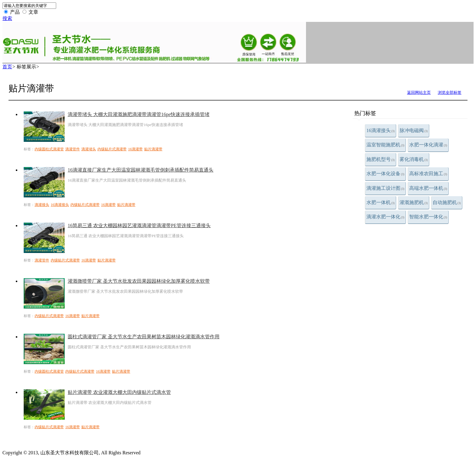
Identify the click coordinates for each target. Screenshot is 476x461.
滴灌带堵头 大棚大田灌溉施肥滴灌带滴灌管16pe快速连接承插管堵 (139, 114)
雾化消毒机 (414, 159)
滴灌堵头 (89, 149)
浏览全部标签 (450, 92)
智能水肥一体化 (428, 217)
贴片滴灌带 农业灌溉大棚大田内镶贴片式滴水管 (119, 392)
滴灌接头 (42, 205)
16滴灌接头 (381, 130)
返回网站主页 (419, 92)
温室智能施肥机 (385, 145)
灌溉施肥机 (414, 202)
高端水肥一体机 (428, 188)
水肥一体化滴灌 (428, 145)
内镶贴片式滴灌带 (112, 149)
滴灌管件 (73, 149)
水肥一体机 (381, 202)
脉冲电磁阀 (414, 130)
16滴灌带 (135, 149)
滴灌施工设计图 (385, 188)
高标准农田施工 (428, 174)
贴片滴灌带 (153, 149)
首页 (7, 67)
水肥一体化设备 (385, 174)
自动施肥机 (447, 202)
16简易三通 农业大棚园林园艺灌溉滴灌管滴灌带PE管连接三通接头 (139, 225)
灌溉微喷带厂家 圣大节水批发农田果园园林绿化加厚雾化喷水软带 (139, 281)
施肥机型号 (381, 159)
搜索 (7, 18)
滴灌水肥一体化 (385, 217)
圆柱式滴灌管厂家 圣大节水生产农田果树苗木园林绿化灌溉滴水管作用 (144, 337)
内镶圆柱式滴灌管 (49, 149)
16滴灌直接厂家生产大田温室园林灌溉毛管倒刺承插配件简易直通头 (141, 170)
